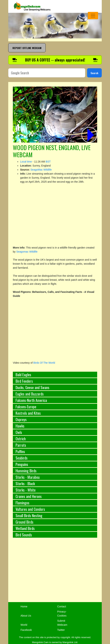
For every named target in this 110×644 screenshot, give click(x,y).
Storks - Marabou (28, 477)
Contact (62, 606)
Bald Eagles (23, 375)
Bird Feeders (24, 381)
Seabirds (22, 458)
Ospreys (21, 419)
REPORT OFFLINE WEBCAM (27, 48)
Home (24, 606)
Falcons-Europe (26, 407)
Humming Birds (26, 471)
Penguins (22, 464)
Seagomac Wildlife (27, 252)
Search (94, 73)
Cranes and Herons (29, 496)
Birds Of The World (44, 363)
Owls (19, 432)
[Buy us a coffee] (55, 60)
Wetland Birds (25, 528)
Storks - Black (25, 484)
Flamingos (22, 503)
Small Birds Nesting (29, 516)
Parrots (21, 445)
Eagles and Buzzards (30, 394)
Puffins (20, 451)
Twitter (61, 630)
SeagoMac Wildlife (41, 170)
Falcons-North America (31, 400)
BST (48, 162)
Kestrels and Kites (28, 413)
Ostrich (21, 439)
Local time (26, 162)
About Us (26, 616)
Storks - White (26, 490)
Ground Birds (24, 522)
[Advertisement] (51, 572)
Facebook (26, 630)
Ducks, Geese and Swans (32, 387)
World (24, 625)
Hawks (20, 426)
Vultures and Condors (30, 509)
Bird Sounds (24, 535)
